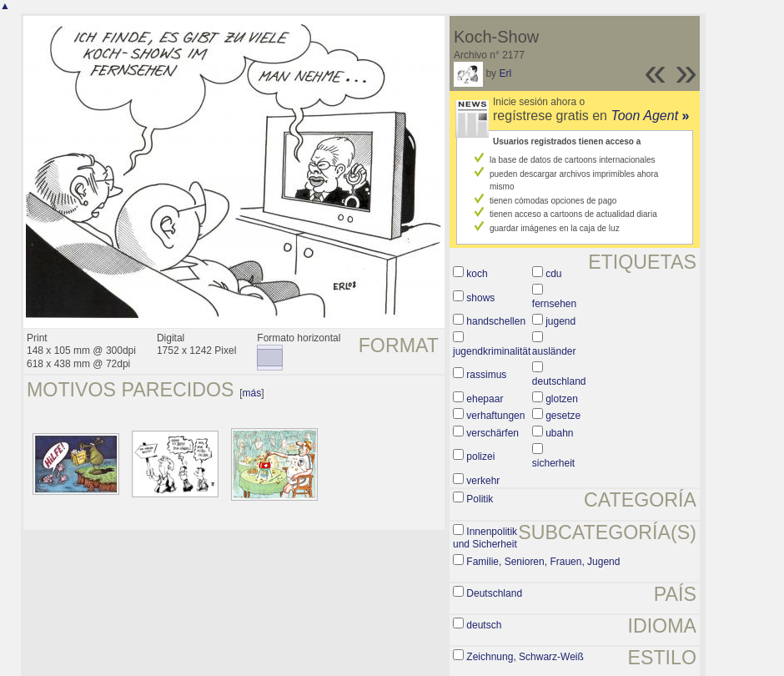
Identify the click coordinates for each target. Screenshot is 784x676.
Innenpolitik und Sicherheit (485, 538)
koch (477, 274)
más (252, 393)
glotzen (562, 399)
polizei (480, 457)
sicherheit (553, 463)
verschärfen (493, 433)
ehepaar (485, 399)
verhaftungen (495, 416)
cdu (553, 274)
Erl (505, 73)
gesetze (563, 416)
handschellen (496, 321)
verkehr (483, 481)
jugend (560, 321)
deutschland (559, 381)
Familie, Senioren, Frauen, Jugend (543, 562)
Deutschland (494, 593)
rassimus (486, 375)
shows (480, 298)
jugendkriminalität (492, 351)
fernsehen (554, 304)
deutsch (484, 625)
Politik (480, 499)
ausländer (554, 351)
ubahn (559, 433)
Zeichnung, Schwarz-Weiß (525, 657)
